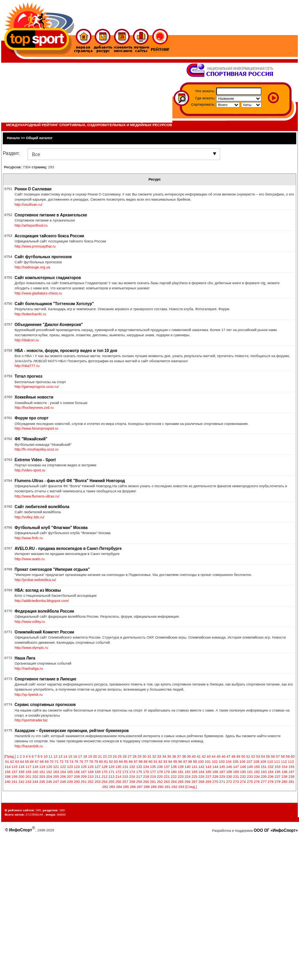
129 (111, 767)
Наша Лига (25, 658)
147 (236, 767)
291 (167, 787)
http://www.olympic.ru (31, 648)
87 (136, 762)
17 (80, 756)
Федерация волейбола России (44, 611)
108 (256, 762)
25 (120, 756)
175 (139, 772)
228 (215, 777)
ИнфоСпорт (21, 830)
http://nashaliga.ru (29, 669)
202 (35, 777)
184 (201, 772)
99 (195, 762)
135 (153, 767)
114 (8, 767)
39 (189, 756)
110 (270, 762)
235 (264, 777)
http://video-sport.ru (30, 470)
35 (169, 756)
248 (63, 782)
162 (49, 772)
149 (250, 767)
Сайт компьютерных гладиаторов (48, 278)
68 (42, 762)
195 (278, 772)
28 (135, 756)
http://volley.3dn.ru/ (29, 517)
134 (146, 767)
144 (215, 767)
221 (167, 777)
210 (91, 777)
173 (125, 772)
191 (250, 772)
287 (140, 787)
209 (84, 777)
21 (100, 756)
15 (70, 756)
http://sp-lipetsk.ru (29, 695)
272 (229, 782)
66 (32, 762)
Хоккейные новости (34, 397)
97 (185, 762)
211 (98, 777)
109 (263, 762)
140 (188, 767)
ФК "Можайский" (31, 439)
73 (66, 762)
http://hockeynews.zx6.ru (34, 408)
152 (271, 767)
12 (55, 756)
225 (195, 777)
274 (243, 782)
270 (215, 782)
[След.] (191, 787)
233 (250, 777)
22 (105, 756)
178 (160, 772)
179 (167, 772)
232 (243, 777)
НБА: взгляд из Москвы (38, 590)
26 (125, 756)
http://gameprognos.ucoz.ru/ (37, 387)
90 (150, 762)
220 (160, 777)
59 (288, 756)
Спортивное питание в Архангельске (51, 215)
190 (243, 772)
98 (190, 762)
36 (174, 756)
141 (195, 767)
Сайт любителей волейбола (42, 507)
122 (63, 767)
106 (242, 762)
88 (140, 762)
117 (28, 767)
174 (132, 772)
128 (104, 767)
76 (81, 762)
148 (243, 767)
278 (271, 782)
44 (213, 756)
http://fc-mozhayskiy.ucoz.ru (36, 449)
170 (104, 772)
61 (7, 762)
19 (90, 756)
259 (139, 782)
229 (222, 777)
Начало (14, 138)
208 (77, 777)
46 (224, 756)
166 (77, 772)
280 (285, 782)
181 (180, 772)
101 (208, 762)
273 (236, 782)
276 (257, 782)
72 (62, 762)
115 (14, 767)
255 (111, 782)
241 (14, 782)
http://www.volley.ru (30, 622)
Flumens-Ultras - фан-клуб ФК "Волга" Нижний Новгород (70, 481)
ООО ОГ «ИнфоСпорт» (276, 830)
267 (195, 782)
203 (42, 777)
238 (285, 777)
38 (184, 756)
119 (42, 767)
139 (180, 767)
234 (257, 777)
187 (222, 772)
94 (170, 762)
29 (139, 756)
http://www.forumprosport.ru (36, 429)
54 (263, 756)
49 (238, 756)
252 (91, 782)
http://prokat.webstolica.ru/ (35, 580)
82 (111, 762)
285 (126, 787)
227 (208, 777)
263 (167, 782)
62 (12, 762)
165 (70, 772)
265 (180, 782)
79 (96, 762)
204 (49, 777)
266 (188, 782)
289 (154, 787)
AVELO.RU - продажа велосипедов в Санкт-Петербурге (68, 549)
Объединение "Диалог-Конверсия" (49, 325)
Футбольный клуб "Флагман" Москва (51, 528)
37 (179, 756)
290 (160, 787)
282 (105, 787)
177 (153, 772)
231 (236, 777)
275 (250, 782)
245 (42, 782)
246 (49, 782)
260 (146, 782)
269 (208, 782)
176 (146, 772)
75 (77, 762)
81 (106, 762)
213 (111, 777)
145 (222, 767)
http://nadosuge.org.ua (32, 267)
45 (219, 756)
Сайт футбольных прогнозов (43, 257)
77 (86, 762)
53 (258, 756)
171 (111, 772)
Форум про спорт (32, 418)
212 (104, 777)
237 (278, 777)
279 (278, 782)
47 (228, 756)
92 (161, 762)
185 (208, 772)
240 (8, 782)
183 (195, 772)
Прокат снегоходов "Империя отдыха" (52, 569)
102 (215, 762)
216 (132, 777)
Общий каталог (39, 138)
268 (201, 782)
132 (132, 767)
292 (175, 787)
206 (63, 777)
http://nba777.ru (27, 366)
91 (155, 762)
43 (209, 756)
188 (229, 772)
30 (144, 756)
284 (119, 787)
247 (56, 782)
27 (129, 756)
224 (188, 777)
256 (119, 782)
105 (236, 762)
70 (52, 762)
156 (8, 772)
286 (133, 787)
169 (98, 772)
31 (149, 756)
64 (22, 762)
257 (125, 782)
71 (56, 762)
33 (159, 756)
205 (56, 777)
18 (85, 756)
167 (84, 772)
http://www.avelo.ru (30, 559)
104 (229, 762)
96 (180, 762)
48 (234, 756)
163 (56, 772)
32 (154, 756)
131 (125, 767)
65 (27, 762)
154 (285, 767)
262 (160, 782)
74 (71, 762)
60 (293, 756)
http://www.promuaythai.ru (35, 246)
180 (174, 772)
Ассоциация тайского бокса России (49, 236)
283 (112, 787)
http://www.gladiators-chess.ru (38, 293)
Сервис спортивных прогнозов (45, 705)
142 (201, 767)
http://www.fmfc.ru (29, 538)
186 (215, 772)
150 (257, 767)
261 (153, 782)
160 (35, 772)
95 (175, 762)
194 (271, 772)
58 (283, 756)
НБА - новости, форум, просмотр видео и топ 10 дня (66, 351)
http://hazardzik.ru (29, 746)
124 (77, 767)
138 (174, 767)
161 (42, 772)
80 (101, 762)
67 (37, 762)
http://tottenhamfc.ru (30, 314)
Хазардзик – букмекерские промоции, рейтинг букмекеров (72, 731)
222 (174, 777)
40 (194, 756)
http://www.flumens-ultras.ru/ (37, 496)
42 (204, 756)
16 (75, 756)
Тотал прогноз (28, 376)
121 (56, 767)
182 (188, 772)
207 (70, 777)
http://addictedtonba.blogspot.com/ (42, 601)
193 (264, 772)
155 (291, 767)
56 (273, 756)
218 (146, 777)
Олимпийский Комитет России (44, 632)
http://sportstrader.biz (31, 720)
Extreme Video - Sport (35, 460)
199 (14, 777)
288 (147, 787)
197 (291, 772)
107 (249, 762)
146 (229, 767)
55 (268, 756)
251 (84, 782)
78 (91, 762)
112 (284, 762)
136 (160, 767)
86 (131, 762)
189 (236, 772)
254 (104, 782)
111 (277, 762)
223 (180, 777)
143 (208, 767)
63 (17, 762)
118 (35, 767)
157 (14, 772)
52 (253, 756)
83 (116, 762)
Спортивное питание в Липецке (46, 679)
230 (229, 777)
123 (70, 767)
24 (115, 756)
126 (91, 767)
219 (153, 777)
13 (60, 756)
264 (174, 782)
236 (271, 777)
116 (21, 767)
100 (201, 762)
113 (291, 762)
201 (28, 777)
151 (264, 767)
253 (98, 782)
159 (28, 772)
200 (21, 777)
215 (125, 777)
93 (165, 762)
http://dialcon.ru (27, 340)
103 (221, 762)
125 (84, 767)
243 (28, 782)
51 (248, 756)
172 (119, 772)
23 (110, 756)
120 (49, 767)
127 (98, 767)
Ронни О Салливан (33, 189)
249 (70, 782)
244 (35, 782)
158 (21, 772)
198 (8, 777)
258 (132, 782)
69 (47, 762)
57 (278, 756)
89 (146, 762)
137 (167, 767)
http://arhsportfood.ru (31, 225)
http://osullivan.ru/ (29, 205)
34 (164, 756)
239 (291, 777)
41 (199, 756)
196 (285, 772)
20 (95, 756)
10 (45, 756)
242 (21, 782)
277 (264, 782)
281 (291, 782)
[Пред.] (10, 756)
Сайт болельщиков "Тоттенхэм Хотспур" (54, 304)
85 (126, 762)
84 (121, 762)
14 (65, 756)
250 (77, 782)
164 (63, 772)
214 (119, 777)
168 (91, 772)
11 (50, 756)
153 (278, 767)
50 (243, 756)
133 (139, 767)
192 (257, 772)
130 (119, 767)
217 (139, 777)
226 (201, 777)
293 (181, 787)
